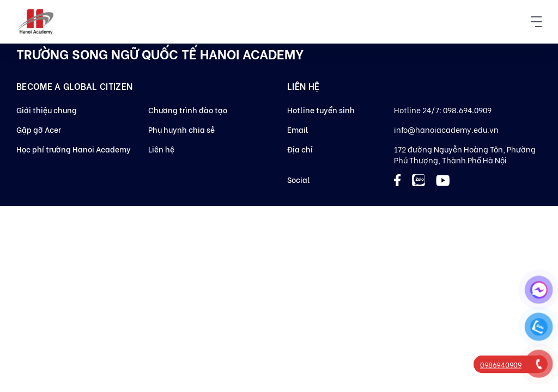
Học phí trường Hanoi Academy (74, 149)
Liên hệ (161, 149)
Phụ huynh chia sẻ (181, 129)
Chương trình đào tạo (188, 110)
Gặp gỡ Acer (39, 129)
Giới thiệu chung (47, 110)
